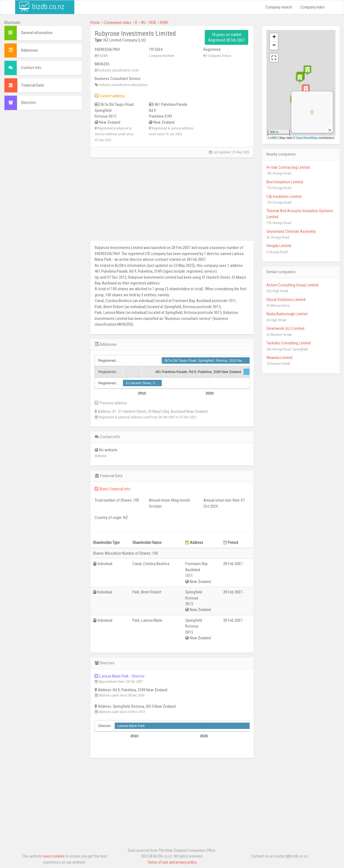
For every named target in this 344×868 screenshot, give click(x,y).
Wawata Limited (279, 358)
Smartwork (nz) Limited (285, 328)
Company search (279, 7)
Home (95, 23)
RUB (153, 23)
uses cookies (54, 856)
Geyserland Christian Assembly (291, 231)
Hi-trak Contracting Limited (288, 167)
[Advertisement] (43, 198)
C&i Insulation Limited (284, 197)
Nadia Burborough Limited (287, 314)
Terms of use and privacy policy (172, 862)
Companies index (118, 23)
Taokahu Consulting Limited (289, 343)
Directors (28, 103)
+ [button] (274, 37)
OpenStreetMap (307, 138)
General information (37, 33)
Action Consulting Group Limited (292, 285)
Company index (312, 7)
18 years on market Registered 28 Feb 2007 (226, 37)
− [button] (274, 46)
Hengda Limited (279, 246)
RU (143, 23)
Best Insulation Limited (285, 182)
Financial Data (33, 85)
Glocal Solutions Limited (286, 300)
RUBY (164, 23)
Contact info (31, 68)
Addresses (29, 50)
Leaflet (273, 138)
